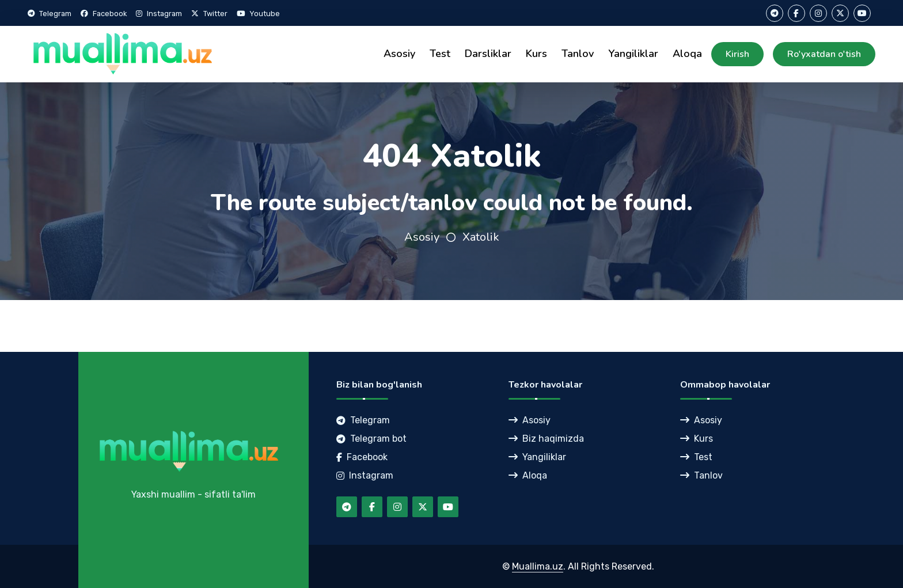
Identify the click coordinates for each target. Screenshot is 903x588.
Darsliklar (488, 54)
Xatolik (481, 237)
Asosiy (399, 54)
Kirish (737, 54)
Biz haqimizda (546, 439)
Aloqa (687, 54)
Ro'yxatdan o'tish (824, 54)
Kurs (536, 54)
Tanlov (578, 54)
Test (440, 54)
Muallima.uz (538, 566)
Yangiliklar (633, 54)
